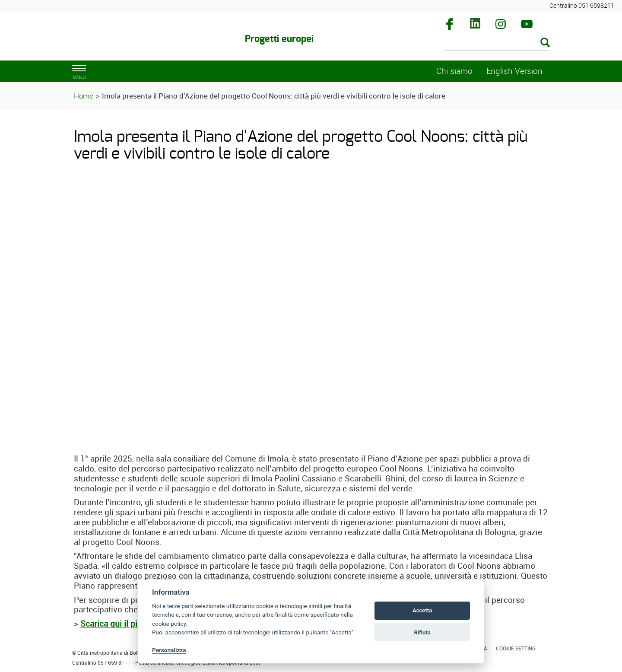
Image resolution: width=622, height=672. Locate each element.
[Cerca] (497, 43)
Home (84, 96)
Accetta (422, 610)
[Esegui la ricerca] (545, 43)
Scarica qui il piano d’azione (133, 624)
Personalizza (169, 650)
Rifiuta (422, 632)
